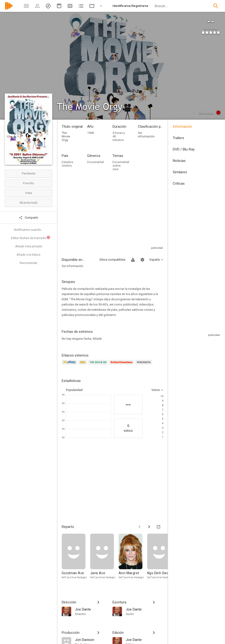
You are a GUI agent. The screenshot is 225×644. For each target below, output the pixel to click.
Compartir (28, 218)
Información (182, 127)
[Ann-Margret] (133, 559)
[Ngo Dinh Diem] (161, 559)
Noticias (179, 161)
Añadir (97, 339)
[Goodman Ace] (76, 559)
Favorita (28, 183)
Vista (29, 193)
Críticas (179, 183)
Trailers (178, 138)
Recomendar (28, 263)
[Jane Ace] (104, 559)
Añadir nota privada (29, 246)
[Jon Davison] (91, 639)
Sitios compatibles (112, 260)
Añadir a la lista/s (28, 255)
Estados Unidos (67, 164)
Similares (180, 172)
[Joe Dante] (91, 609)
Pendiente (29, 173)
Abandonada (28, 203)
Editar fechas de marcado (31, 238)
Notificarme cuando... (29, 230)
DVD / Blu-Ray (184, 149)
